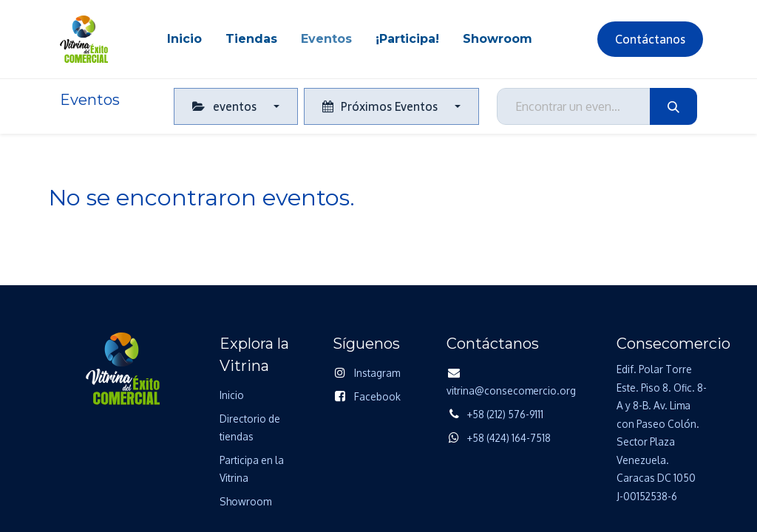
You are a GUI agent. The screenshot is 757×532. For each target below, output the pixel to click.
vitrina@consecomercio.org (511, 391)
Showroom (245, 501)
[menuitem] (184, 39)
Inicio (232, 395)
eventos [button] (225, 106)
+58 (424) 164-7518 (509, 438)
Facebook (377, 396)
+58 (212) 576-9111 (505, 414)
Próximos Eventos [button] (381, 106)
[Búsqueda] (673, 106)
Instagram (377, 373)
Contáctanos (650, 39)
